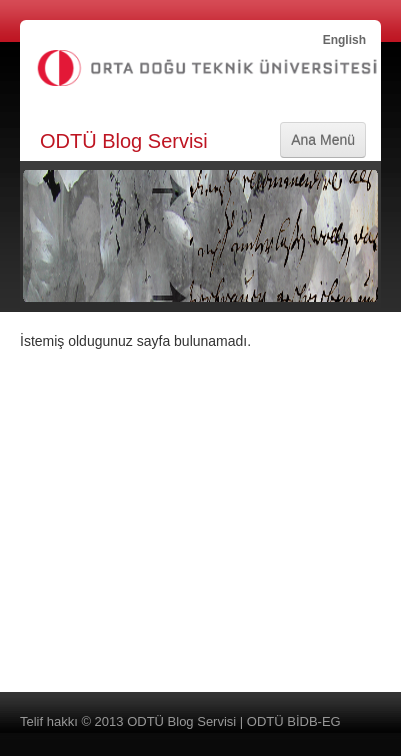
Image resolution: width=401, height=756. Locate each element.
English (344, 40)
